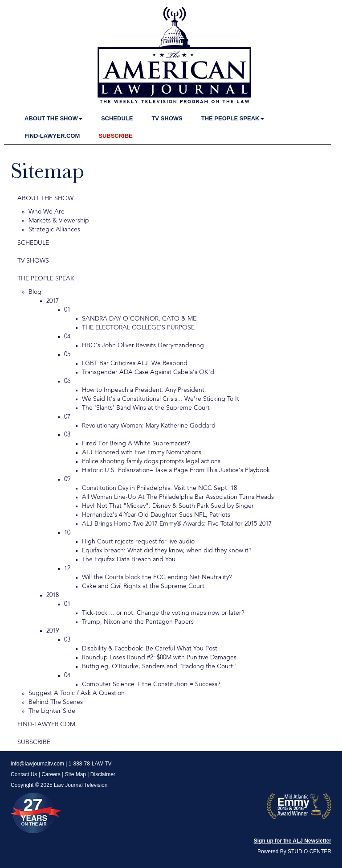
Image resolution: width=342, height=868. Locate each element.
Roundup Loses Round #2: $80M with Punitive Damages (159, 658)
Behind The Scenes (56, 702)
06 (67, 381)
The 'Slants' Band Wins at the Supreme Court (146, 408)
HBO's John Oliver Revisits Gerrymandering (143, 346)
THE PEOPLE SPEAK (233, 118)
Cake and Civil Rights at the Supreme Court (143, 586)
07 (67, 417)
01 (67, 310)
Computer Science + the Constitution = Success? (151, 684)
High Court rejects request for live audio (138, 542)
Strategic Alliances (54, 230)
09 (67, 479)
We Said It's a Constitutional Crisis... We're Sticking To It (161, 399)
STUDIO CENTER (309, 852)
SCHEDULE (117, 118)
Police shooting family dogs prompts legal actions (151, 461)
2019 (53, 631)
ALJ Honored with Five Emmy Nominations (142, 453)
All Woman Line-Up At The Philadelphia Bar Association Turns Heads (178, 497)
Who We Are (47, 212)
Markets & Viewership (59, 221)
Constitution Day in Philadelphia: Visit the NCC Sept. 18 (159, 488)
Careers (51, 774)
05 (67, 354)
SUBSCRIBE (116, 136)
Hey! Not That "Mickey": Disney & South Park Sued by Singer (168, 506)
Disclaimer (103, 774)
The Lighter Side (52, 711)
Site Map (75, 774)
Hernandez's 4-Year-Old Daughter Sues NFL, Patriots (156, 515)
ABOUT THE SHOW (53, 118)
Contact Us (24, 774)
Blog (35, 292)
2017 (53, 301)
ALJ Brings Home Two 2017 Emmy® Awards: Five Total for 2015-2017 (177, 524)
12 (67, 568)
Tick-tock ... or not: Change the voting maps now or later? (163, 613)
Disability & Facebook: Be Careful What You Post (150, 649)
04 (67, 337)
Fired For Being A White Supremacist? (136, 444)
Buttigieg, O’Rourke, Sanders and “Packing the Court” (159, 666)
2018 (53, 595)
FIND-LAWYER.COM (52, 136)
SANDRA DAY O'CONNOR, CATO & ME (139, 319)
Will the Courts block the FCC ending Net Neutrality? (157, 577)
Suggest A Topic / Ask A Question (77, 693)
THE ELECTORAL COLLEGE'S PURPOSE (138, 328)
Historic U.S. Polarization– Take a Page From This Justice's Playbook (176, 470)
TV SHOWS (167, 118)
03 (67, 640)
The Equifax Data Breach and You (129, 559)
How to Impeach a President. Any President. (144, 390)
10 (67, 533)
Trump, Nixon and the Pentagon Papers (138, 622)
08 (67, 435)
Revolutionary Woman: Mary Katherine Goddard (149, 426)
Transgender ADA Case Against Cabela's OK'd (148, 372)
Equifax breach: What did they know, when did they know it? (167, 551)
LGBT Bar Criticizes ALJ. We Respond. (136, 363)
